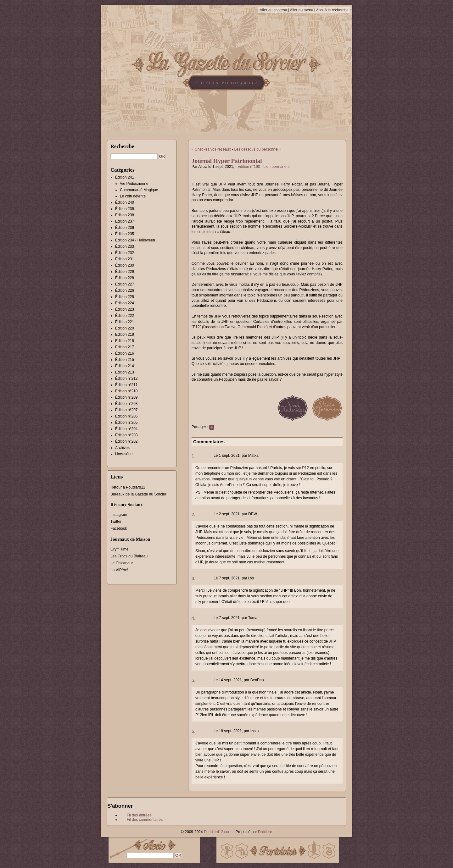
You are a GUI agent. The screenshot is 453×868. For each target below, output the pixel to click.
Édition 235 (125, 234)
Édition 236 (125, 228)
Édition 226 (125, 290)
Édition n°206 (126, 416)
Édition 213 (125, 372)
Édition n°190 (249, 167)
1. (193, 456)
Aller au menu (301, 10)
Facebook (119, 528)
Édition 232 (125, 253)
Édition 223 (125, 309)
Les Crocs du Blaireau (129, 556)
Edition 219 (125, 334)
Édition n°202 (126, 441)
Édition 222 (125, 316)
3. (193, 578)
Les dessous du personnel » (258, 149)
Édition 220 (125, 328)
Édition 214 (125, 366)
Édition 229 (125, 272)
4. (193, 618)
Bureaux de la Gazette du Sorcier (138, 494)
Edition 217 (125, 347)
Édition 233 (125, 246)
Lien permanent (276, 167)
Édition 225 (125, 297)
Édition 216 (125, 353)
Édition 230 (125, 265)
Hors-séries (125, 454)
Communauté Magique (139, 190)
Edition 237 (125, 221)
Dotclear (265, 832)
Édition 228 (125, 278)
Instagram (119, 515)
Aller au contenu (274, 10)
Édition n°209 (126, 397)
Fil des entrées (139, 815)
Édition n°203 (126, 435)
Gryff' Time (119, 549)
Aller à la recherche (332, 10)
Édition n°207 (126, 410)
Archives (122, 448)
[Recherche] (134, 156)
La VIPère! (119, 570)
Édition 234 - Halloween (135, 240)
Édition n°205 (126, 423)
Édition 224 (125, 303)
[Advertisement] (382, 130)
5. (193, 680)
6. (193, 731)
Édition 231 (125, 259)
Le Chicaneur (122, 563)
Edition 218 (125, 341)
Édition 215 (125, 360)
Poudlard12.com (218, 832)
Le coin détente (133, 196)
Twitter (116, 522)
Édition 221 (125, 322)
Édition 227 (125, 284)
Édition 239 (125, 209)
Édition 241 (125, 177)
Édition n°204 (126, 429)
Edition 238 (125, 215)
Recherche (122, 146)
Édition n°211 (126, 385)
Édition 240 (125, 202)
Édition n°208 (126, 404)
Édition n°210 (126, 391)
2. (193, 514)
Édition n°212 (126, 379)
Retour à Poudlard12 (128, 487)
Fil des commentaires (145, 820)
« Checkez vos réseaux (211, 149)
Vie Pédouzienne (134, 184)
